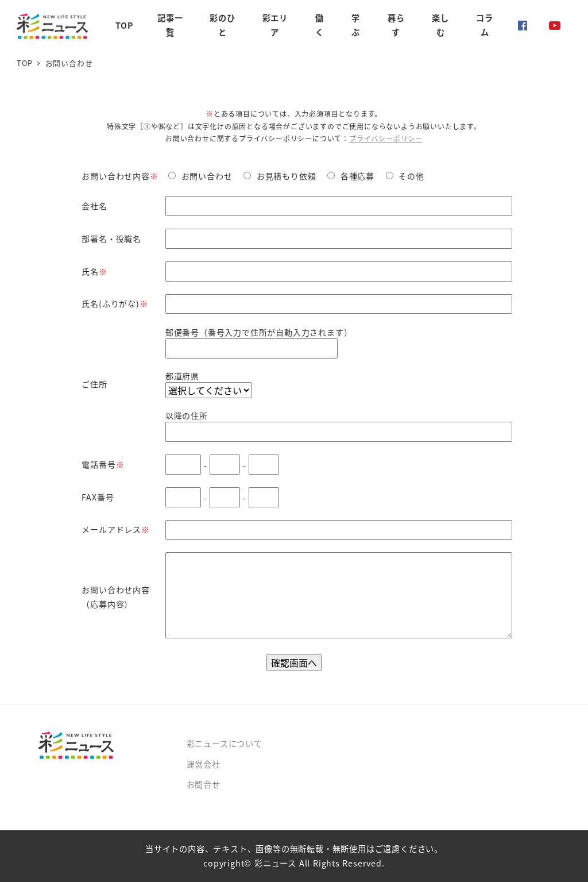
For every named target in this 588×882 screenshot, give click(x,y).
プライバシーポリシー (386, 138)
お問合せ (204, 784)
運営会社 (204, 764)
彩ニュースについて (225, 744)
